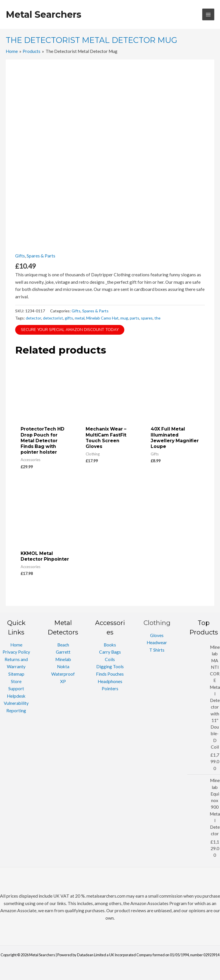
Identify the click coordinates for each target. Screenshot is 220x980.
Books (110, 645)
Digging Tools (110, 666)
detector (34, 318)
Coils (110, 659)
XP (63, 681)
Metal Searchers (44, 14)
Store (16, 681)
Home (16, 645)
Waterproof (63, 674)
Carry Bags (110, 652)
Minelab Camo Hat (102, 318)
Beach (63, 645)
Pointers (110, 689)
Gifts (20, 256)
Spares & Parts (41, 256)
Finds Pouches (110, 674)
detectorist (53, 318)
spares (147, 318)
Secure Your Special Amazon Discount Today (70, 330)
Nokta (63, 666)
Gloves (157, 635)
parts (134, 318)
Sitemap (16, 674)
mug (124, 318)
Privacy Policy (16, 652)
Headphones (110, 681)
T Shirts (157, 650)
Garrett (63, 652)
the (157, 318)
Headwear (157, 642)
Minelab (63, 659)
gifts (69, 318)
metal (80, 318)
